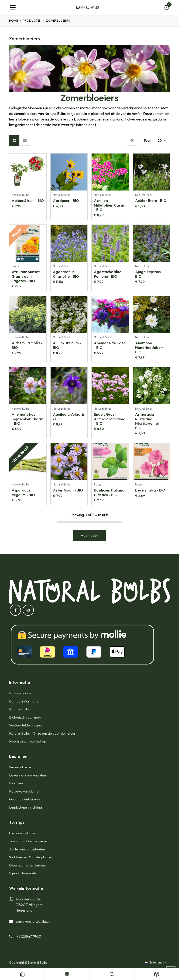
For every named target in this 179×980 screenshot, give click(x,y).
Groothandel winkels (25, 799)
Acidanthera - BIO (151, 201)
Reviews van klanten (25, 791)
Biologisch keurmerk (25, 717)
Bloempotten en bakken (28, 865)
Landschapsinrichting (26, 807)
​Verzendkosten (21, 767)
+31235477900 (29, 936)
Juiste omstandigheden (27, 849)
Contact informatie (24, 701)
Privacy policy (20, 693)
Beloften (16, 783)
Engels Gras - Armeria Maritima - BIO (110, 419)
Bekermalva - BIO (150, 490)
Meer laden (89, 535)
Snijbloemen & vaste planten (31, 857)
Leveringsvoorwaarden (28, 775)
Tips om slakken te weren (29, 841)
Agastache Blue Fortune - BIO (108, 274)
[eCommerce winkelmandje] (166, 7)
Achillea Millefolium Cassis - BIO (109, 205)
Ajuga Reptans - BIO (149, 274)
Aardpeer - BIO (66, 201)
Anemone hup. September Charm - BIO (28, 419)
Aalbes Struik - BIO (28, 201)
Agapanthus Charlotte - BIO (66, 274)
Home (14, 20)
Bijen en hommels (23, 873)
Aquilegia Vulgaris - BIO (69, 416)
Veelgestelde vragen (25, 725)
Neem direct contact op (28, 741)
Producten (32, 20)
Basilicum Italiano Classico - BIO (109, 492)
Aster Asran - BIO (68, 490)
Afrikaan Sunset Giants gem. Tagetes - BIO (26, 276)
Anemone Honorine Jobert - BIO (151, 348)
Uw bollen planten (23, 833)
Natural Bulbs (19, 709)
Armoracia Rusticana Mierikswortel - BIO (148, 421)
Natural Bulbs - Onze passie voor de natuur (42, 733)
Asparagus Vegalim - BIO (23, 492)
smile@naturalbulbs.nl (33, 921)
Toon (147, 140)
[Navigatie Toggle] (13, 7)
